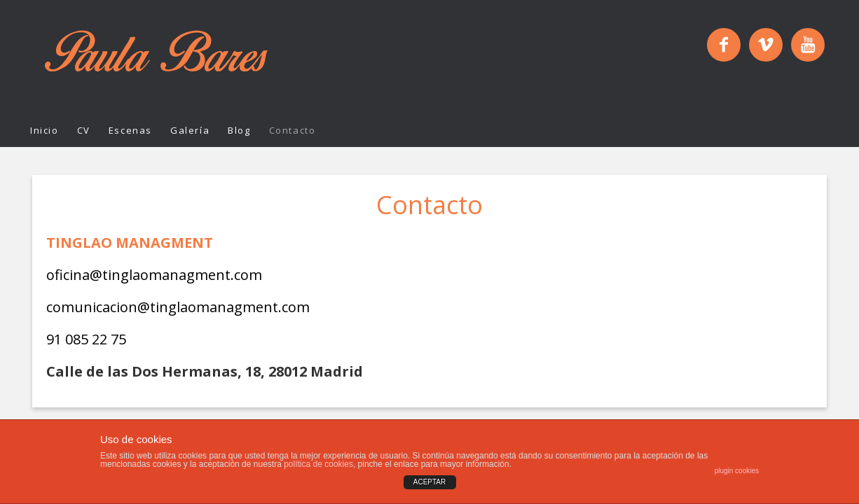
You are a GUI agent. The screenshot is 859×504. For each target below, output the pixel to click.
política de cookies (318, 464)
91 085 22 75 (86, 339)
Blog (239, 130)
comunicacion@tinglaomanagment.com (178, 307)
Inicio (44, 130)
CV (84, 130)
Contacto (293, 130)
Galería (190, 130)
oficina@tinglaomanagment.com (154, 275)
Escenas (130, 130)
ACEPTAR (430, 482)
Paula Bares (156, 57)
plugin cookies (737, 471)
